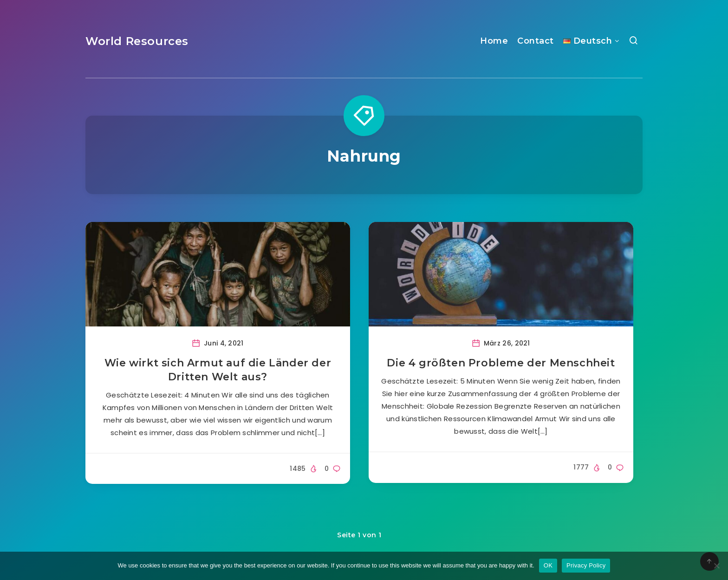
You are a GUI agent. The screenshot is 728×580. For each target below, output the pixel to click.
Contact (536, 41)
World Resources (137, 41)
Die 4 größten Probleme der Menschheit (501, 363)
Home (494, 41)
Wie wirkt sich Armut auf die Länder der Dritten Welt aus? (218, 370)
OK (548, 565)
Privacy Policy (586, 565)
